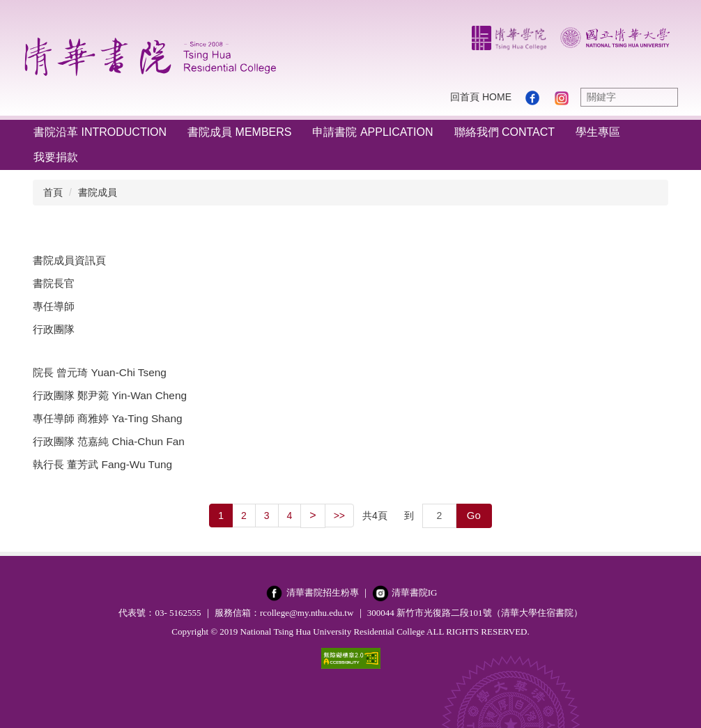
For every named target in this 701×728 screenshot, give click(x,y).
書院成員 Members (239, 132)
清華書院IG (415, 593)
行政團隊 (54, 329)
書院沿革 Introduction (100, 132)
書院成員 (98, 192)
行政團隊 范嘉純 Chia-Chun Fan (109, 441)
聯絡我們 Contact (505, 132)
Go (474, 515)
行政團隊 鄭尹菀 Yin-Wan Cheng (110, 395)
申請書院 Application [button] (372, 132)
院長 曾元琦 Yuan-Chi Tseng (100, 372)
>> (339, 516)
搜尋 (664, 97)
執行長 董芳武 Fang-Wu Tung (102, 464)
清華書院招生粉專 (323, 593)
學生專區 (598, 132)
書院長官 (54, 283)
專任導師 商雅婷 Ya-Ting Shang (108, 418)
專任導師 (54, 306)
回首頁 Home (481, 97)
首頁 (53, 192)
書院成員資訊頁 (69, 260)
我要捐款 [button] (56, 157)
